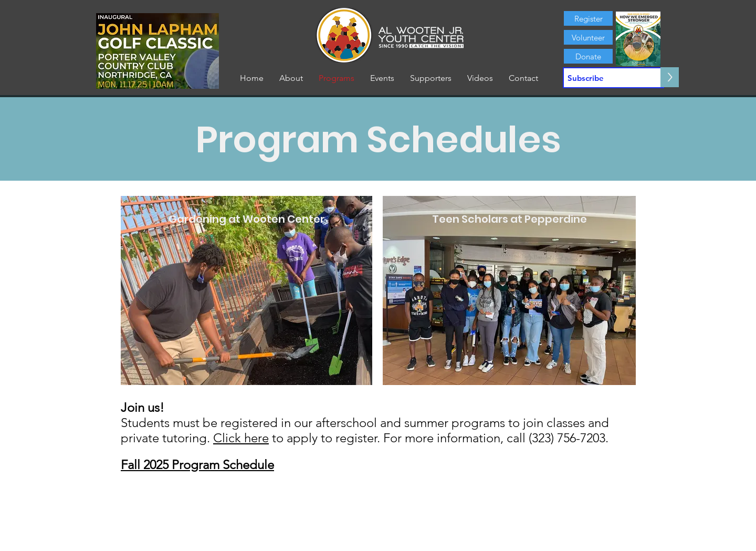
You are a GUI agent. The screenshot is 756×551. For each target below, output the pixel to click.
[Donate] (588, 56)
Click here (241, 438)
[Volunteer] (588, 37)
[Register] (588, 18)
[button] (291, 78)
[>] (670, 77)
